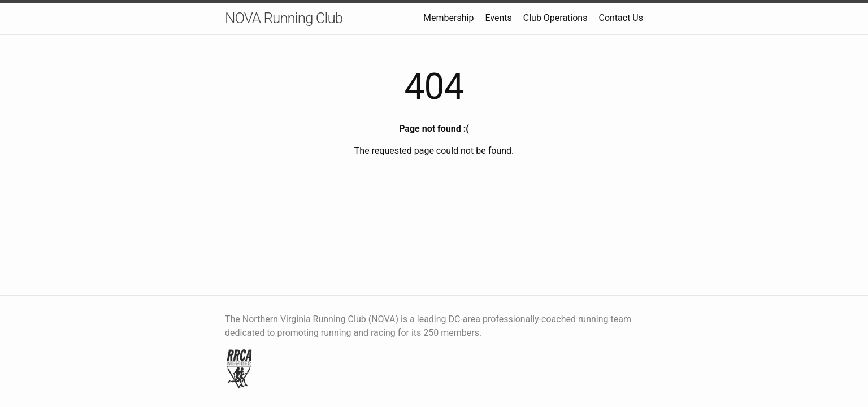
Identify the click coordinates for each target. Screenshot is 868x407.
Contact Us (621, 18)
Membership (448, 18)
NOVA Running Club (284, 18)
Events (498, 18)
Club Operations (555, 18)
